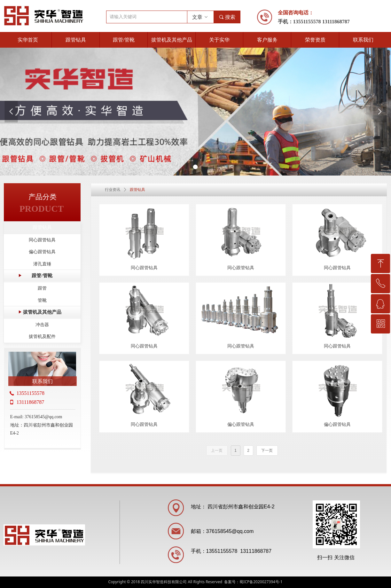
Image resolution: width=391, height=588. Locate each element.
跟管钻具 (42, 227)
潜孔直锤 (42, 264)
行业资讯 (113, 190)
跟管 (42, 288)
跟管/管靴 (42, 276)
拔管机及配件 (42, 337)
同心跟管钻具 (42, 240)
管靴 (42, 300)
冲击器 (42, 325)
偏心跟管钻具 (42, 252)
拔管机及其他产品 (42, 312)
